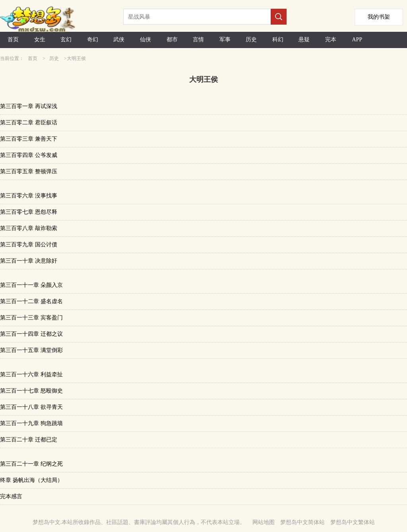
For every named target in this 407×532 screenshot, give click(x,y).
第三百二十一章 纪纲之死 (31, 464)
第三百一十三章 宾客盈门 (31, 318)
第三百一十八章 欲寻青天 (31, 407)
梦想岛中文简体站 (302, 522)
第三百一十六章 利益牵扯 (31, 374)
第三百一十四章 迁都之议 (31, 334)
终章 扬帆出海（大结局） (31, 480)
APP (357, 40)
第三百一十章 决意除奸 (29, 261)
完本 (331, 40)
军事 (225, 40)
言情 (198, 40)
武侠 (119, 40)
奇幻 (93, 40)
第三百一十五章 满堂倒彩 (31, 350)
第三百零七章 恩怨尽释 (29, 212)
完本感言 (11, 496)
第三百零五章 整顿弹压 (29, 171)
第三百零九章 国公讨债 (29, 245)
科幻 (278, 40)
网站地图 (264, 522)
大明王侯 (76, 58)
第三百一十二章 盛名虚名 (31, 301)
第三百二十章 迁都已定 (29, 440)
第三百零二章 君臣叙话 (29, 123)
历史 (251, 40)
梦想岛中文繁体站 (353, 522)
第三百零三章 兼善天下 (29, 139)
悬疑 (304, 40)
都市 (172, 40)
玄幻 (66, 40)
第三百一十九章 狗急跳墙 (31, 423)
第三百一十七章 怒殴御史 (31, 391)
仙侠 (145, 40)
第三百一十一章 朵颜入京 (31, 285)
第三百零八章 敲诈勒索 (29, 228)
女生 (40, 40)
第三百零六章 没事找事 (29, 196)
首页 (13, 40)
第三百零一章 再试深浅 (29, 106)
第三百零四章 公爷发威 (29, 155)
